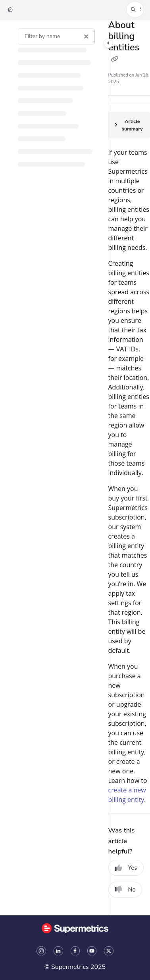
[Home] (10, 10)
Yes (126, 868)
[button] (135, 10)
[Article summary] (129, 125)
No (125, 890)
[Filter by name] (56, 36)
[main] (129, 467)
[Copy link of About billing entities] (115, 59)
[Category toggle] (108, 43)
